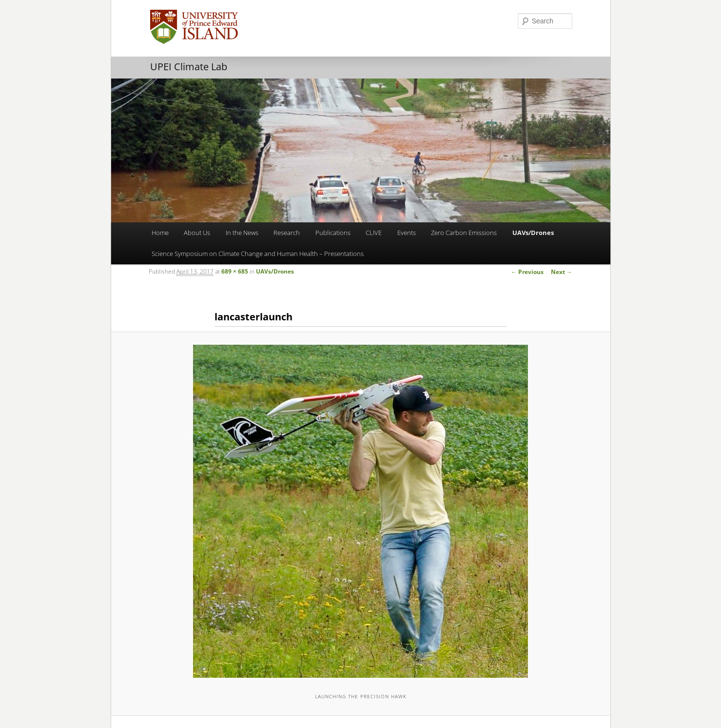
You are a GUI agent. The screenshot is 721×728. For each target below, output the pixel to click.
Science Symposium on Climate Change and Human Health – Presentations (258, 254)
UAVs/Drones (533, 233)
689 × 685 (235, 271)
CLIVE (374, 233)
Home (160, 233)
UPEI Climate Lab (189, 67)
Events (407, 233)
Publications (333, 233)
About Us (197, 233)
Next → (562, 272)
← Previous (527, 272)
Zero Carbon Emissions (464, 233)
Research (287, 233)
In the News (242, 233)
